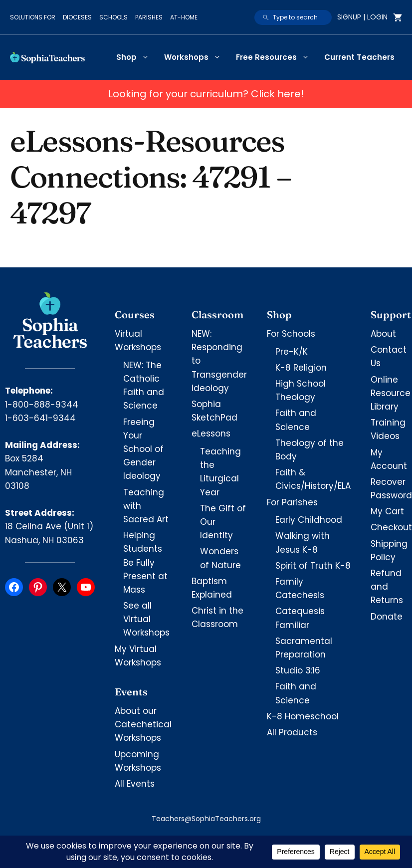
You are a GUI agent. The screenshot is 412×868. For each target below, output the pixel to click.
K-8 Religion (301, 368)
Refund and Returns (387, 587)
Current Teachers (359, 57)
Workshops (196, 57)
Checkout (391, 527)
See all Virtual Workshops (146, 619)
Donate (387, 617)
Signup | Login (362, 17)
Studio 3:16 (298, 670)
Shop (136, 57)
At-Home (184, 17)
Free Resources (276, 57)
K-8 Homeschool (303, 716)
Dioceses (77, 17)
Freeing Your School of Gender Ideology (143, 449)
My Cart (387, 511)
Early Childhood (309, 520)
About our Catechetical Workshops (143, 724)
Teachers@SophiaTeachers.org (206, 819)
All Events (135, 784)
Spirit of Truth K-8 (313, 566)
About (383, 334)
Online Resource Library (391, 393)
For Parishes (292, 502)
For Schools (291, 334)
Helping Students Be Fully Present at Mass (145, 562)
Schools (113, 17)
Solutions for (33, 17)
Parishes (149, 17)
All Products (292, 732)
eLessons (211, 434)
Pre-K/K (292, 352)
